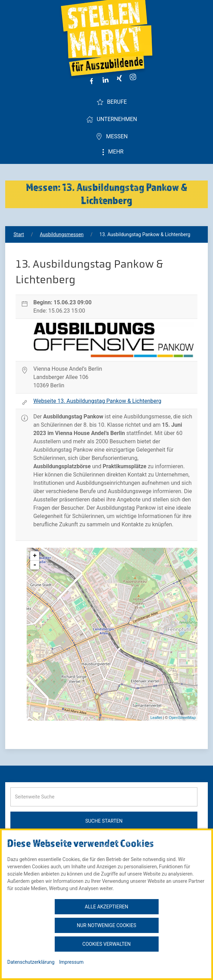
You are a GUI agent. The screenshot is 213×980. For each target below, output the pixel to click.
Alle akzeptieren (106, 907)
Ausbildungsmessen (62, 234)
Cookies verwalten (106, 944)
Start (19, 234)
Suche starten (104, 821)
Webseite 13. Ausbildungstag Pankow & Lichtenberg (97, 401)
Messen (112, 137)
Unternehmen (112, 119)
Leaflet (156, 718)
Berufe (112, 102)
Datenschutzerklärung (31, 962)
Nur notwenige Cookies (106, 925)
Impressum (71, 962)
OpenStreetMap (182, 718)
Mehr (112, 152)
